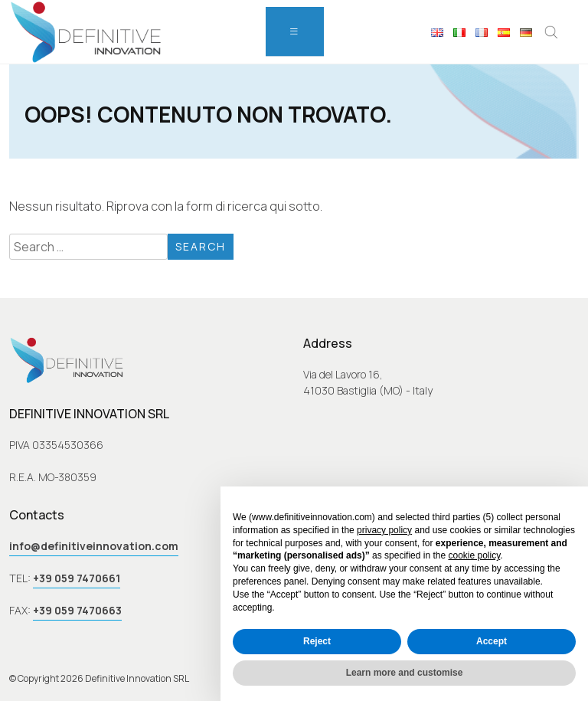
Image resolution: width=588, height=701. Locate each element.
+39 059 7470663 (77, 610)
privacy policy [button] (384, 530)
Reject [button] (317, 641)
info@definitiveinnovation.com (94, 546)
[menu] (295, 31)
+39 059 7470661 (77, 578)
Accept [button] (492, 641)
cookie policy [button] (474, 555)
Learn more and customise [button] (405, 673)
